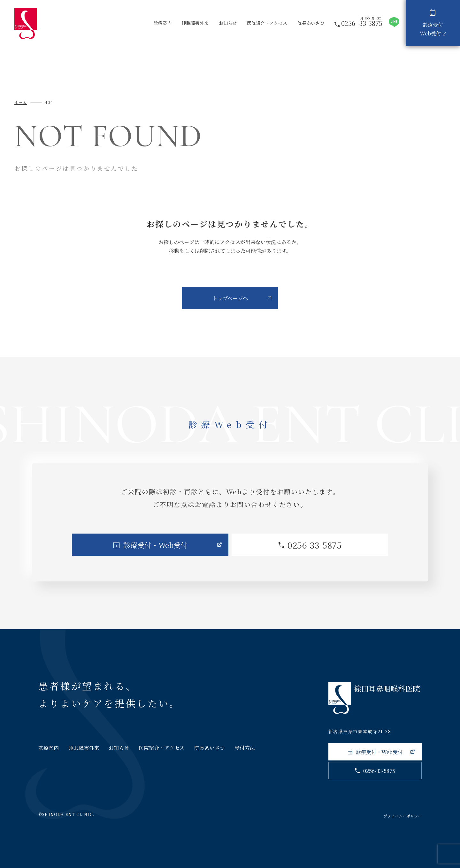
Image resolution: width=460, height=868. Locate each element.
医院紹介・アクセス (267, 23)
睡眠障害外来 (195, 23)
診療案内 (163, 23)
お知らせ (228, 23)
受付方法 (245, 748)
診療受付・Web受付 (155, 545)
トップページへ (230, 298)
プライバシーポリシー (402, 816)
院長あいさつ (311, 23)
